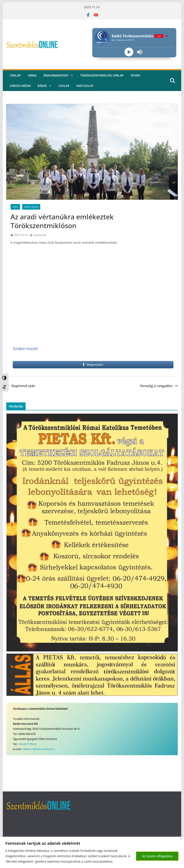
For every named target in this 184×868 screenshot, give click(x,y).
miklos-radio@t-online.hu (38, 749)
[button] (71, 75)
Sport (135, 75)
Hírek (32, 75)
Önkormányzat (56, 75)
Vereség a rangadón (159, 386)
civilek (64, 86)
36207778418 (28, 744)
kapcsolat (85, 86)
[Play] (129, 52)
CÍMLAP (15, 75)
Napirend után (21, 386)
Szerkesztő (40, 235)
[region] (92, 852)
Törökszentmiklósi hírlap (102, 75)
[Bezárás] (181, 839)
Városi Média (31, 207)
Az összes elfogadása (157, 856)
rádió (42, 86)
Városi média (20, 86)
